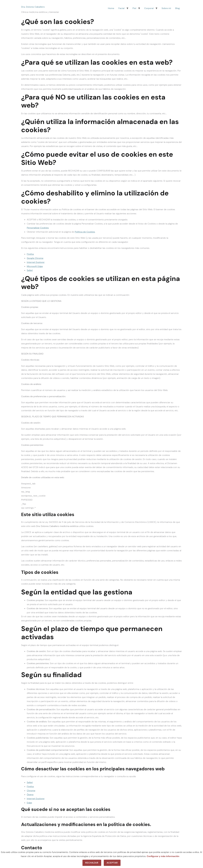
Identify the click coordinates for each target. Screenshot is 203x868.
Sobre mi (166, 8)
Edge (29, 803)
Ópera (30, 795)
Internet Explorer (36, 262)
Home (111, 8)
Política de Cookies (85, 232)
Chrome (31, 791)
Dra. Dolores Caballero (33, 7)
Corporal (149, 8)
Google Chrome (35, 258)
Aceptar (112, 863)
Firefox (30, 254)
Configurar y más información (163, 856)
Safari (30, 270)
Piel (134, 8)
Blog (177, 8)
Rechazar (92, 863)
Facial (121, 8)
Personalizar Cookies (38, 228)
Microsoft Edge (35, 266)
